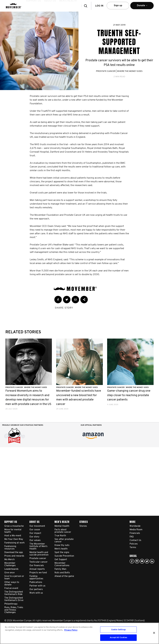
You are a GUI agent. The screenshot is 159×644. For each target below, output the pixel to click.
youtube (142, 561)
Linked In (152, 561)
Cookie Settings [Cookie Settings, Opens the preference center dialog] (119, 630)
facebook (132, 561)
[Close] (154, 633)
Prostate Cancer (106, 71)
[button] (79, 6)
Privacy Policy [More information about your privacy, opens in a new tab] (71, 630)
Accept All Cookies (118, 638)
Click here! (137, 561)
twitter (147, 561)
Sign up (118, 6)
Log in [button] (99, 6)
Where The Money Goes (130, 71)
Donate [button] (142, 7)
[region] (79, 633)
